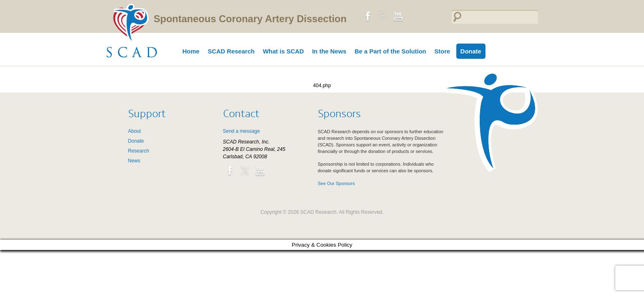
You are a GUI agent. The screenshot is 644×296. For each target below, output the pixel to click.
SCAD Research (231, 51)
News (134, 161)
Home (191, 51)
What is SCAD (283, 51)
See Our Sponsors (337, 183)
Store (442, 51)
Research (139, 151)
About (135, 131)
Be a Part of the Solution (390, 51)
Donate (471, 51)
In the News (329, 51)
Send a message (241, 131)
